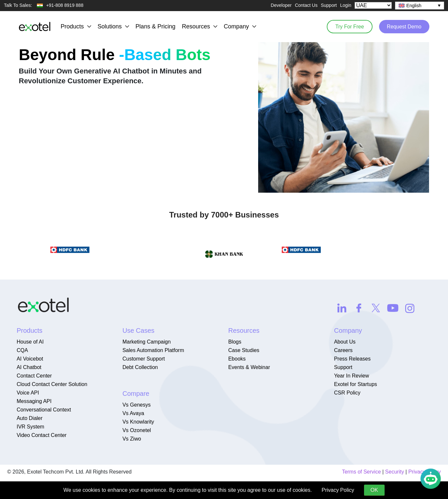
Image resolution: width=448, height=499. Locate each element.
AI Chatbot (29, 367)
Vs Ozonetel (137, 430)
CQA (22, 350)
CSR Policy (347, 393)
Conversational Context (44, 410)
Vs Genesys (137, 405)
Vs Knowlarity (138, 422)
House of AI (30, 342)
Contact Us (306, 5)
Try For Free (348, 26)
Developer (281, 5)
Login (346, 5)
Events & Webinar (249, 367)
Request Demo (404, 26)
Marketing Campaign (147, 342)
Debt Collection (140, 367)
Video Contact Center (42, 435)
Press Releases (352, 359)
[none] (420, 6)
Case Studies (244, 350)
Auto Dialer (30, 418)
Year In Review (351, 376)
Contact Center (34, 376)
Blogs (235, 342)
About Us (345, 342)
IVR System (30, 427)
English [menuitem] (414, 6)
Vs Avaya (133, 413)
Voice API (28, 393)
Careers (343, 350)
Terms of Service (361, 472)
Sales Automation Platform (153, 350)
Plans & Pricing (156, 26)
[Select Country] (373, 5)
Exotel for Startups (356, 384)
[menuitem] (420, 6)
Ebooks (237, 359)
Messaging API (34, 401)
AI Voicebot (30, 359)
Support (329, 5)
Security (395, 472)
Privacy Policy (338, 490)
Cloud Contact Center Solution (52, 384)
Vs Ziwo (132, 439)
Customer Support (144, 359)
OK (374, 490)
